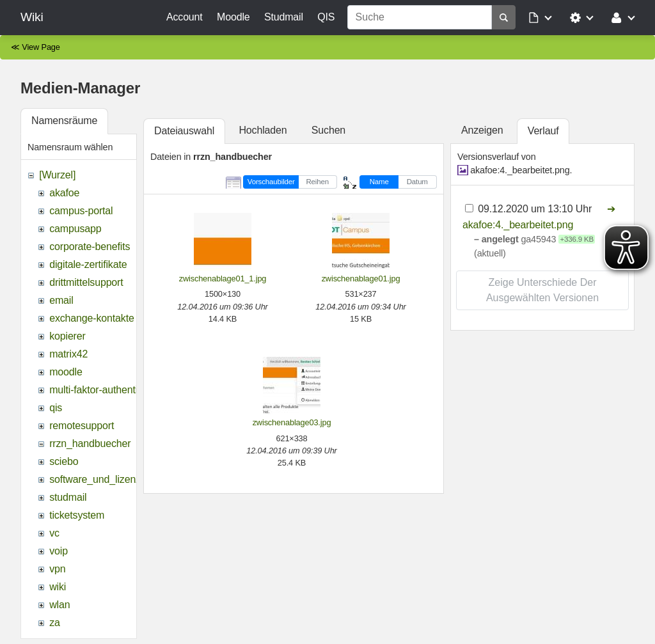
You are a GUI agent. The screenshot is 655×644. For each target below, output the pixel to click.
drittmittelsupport (86, 282)
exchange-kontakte (91, 318)
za (55, 623)
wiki (58, 587)
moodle (66, 372)
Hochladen (263, 130)
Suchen (328, 130)
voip (59, 551)
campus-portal (81, 211)
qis (56, 408)
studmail (68, 497)
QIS (326, 17)
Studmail (284, 17)
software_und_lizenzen (100, 479)
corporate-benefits (90, 247)
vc (54, 533)
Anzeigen (482, 130)
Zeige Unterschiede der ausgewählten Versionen (542, 290)
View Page (41, 47)
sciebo (64, 461)
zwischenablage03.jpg (292, 422)
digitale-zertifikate (88, 264)
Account (185, 17)
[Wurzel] (57, 175)
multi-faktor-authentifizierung (112, 390)
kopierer (67, 336)
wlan (59, 605)
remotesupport (82, 426)
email (61, 300)
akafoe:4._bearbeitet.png (520, 170)
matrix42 (68, 354)
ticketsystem (77, 515)
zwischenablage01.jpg (361, 279)
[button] (541, 17)
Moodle (233, 17)
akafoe (64, 193)
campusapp (75, 229)
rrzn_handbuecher (90, 444)
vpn (57, 569)
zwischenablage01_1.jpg (223, 279)
